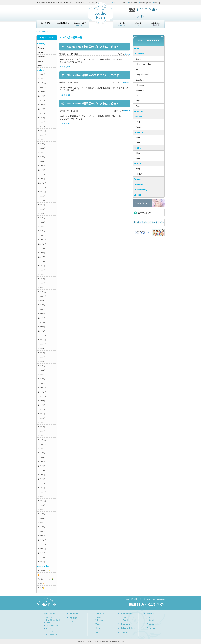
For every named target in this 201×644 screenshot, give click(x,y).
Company (133, 3)
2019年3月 (41, 375)
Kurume (41, 61)
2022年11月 (42, 187)
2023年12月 (42, 131)
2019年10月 (42, 344)
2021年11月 (42, 240)
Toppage (151, 628)
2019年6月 (41, 362)
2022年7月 (41, 205)
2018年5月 (41, 418)
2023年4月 (41, 166)
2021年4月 (41, 270)
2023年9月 (41, 144)
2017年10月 (42, 449)
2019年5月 (41, 366)
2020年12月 (42, 288)
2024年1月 (41, 126)
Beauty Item (141, 80)
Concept (45, 24)
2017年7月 (41, 462)
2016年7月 (41, 510)
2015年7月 (41, 562)
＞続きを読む (65, 67)
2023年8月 (41, 148)
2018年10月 (42, 396)
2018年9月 (41, 401)
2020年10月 (42, 296)
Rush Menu (139, 54)
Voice (138, 96)
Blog (138, 122)
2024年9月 (41, 92)
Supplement (141, 90)
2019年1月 (41, 383)
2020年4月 (41, 318)
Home (137, 48)
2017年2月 (41, 483)
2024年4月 (41, 113)
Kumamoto (42, 57)
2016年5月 (41, 518)
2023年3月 (41, 170)
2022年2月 (41, 227)
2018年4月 (41, 423)
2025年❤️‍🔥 (41, 588)
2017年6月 (41, 466)
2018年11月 (42, 392)
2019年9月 (41, 349)
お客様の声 (122, 24)
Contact (123, 3)
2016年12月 (42, 492)
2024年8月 (41, 96)
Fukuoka (41, 48)
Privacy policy (145, 3)
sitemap (157, 3)
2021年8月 (41, 253)
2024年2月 (41, 122)
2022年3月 (41, 222)
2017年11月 (42, 444)
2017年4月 (41, 475)
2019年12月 (42, 335)
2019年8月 (41, 353)
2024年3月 (41, 118)
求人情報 (156, 24)
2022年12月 (42, 183)
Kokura (40, 52)
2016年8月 (41, 505)
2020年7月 (41, 309)
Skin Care (140, 85)
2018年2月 (41, 431)
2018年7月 (41, 409)
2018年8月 (41, 405)
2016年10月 (42, 501)
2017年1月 (41, 488)
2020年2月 (41, 327)
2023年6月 (41, 157)
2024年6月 (41, 105)
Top (115, 3)
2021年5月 (41, 266)
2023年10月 (42, 140)
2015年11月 (42, 544)
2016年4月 (41, 523)
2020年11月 (42, 292)
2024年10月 (42, 87)
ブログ (139, 24)
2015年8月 (41, 557)
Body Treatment (143, 75)
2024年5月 (41, 109)
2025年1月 (41, 74)
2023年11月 (42, 135)
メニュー (63, 24)
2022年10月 (42, 192)
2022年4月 (41, 218)
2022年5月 (41, 214)
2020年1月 (41, 331)
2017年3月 (41, 479)
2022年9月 (41, 196)
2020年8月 (41, 305)
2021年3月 (41, 275)
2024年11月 (42, 83)
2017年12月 (42, 440)
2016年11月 (42, 497)
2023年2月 (41, 174)
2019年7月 (41, 357)
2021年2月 (41, 279)
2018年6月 (41, 414)
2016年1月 (41, 536)
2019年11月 (42, 340)
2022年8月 (41, 200)
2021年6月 (41, 261)
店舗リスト (80, 24)
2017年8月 (41, 457)
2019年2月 (41, 379)
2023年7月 (41, 153)
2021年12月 (42, 235)
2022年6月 (41, 209)
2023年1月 (41, 179)
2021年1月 (41, 283)
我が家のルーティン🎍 (46, 579)
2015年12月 (42, 540)
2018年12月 (42, 388)
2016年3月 (41, 527)
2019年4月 (41, 370)
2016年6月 (41, 514)
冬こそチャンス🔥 (44, 571)
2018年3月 (41, 427)
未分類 (40, 66)
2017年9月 (41, 453)
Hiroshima (139, 111)
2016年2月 (41, 531)
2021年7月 (41, 257)
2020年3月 (41, 322)
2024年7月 (41, 100)
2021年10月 (42, 244)
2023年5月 (41, 161)
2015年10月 (42, 549)
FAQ (138, 101)
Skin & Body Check (144, 64)
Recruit (139, 127)
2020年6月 (41, 314)
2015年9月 (41, 553)
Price (138, 106)
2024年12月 (42, 79)
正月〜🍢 (41, 584)
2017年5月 (41, 470)
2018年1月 (41, 436)
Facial (138, 69)
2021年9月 (41, 248)
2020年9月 (41, 301)
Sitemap (138, 195)
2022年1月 (41, 231)
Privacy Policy (140, 190)
